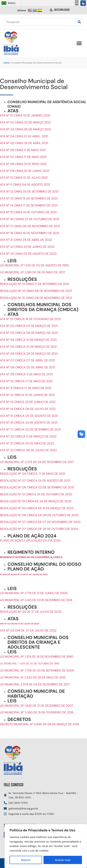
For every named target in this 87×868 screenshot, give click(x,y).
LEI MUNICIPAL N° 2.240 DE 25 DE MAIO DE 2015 (33, 677)
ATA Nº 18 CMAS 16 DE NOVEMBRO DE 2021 (30, 233)
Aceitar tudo (63, 860)
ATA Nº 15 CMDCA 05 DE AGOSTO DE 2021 (29, 416)
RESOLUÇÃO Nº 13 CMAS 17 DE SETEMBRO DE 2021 (35, 284)
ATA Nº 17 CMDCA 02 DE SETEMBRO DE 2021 (30, 429)
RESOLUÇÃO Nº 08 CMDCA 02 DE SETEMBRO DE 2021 (37, 487)
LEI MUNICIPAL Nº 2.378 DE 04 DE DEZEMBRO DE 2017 (37, 462)
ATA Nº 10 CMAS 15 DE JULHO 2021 (24, 178)
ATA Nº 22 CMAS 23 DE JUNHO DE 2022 (27, 247)
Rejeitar (26, 860)
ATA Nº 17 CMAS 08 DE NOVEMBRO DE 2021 (30, 226)
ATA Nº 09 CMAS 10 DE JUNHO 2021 (25, 171)
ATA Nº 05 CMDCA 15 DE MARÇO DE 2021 (28, 347)
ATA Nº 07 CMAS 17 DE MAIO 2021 (23, 157)
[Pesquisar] (79, 22)
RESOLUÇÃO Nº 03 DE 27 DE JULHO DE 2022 (31, 612)
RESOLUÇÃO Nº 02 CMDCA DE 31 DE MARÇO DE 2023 (37, 508)
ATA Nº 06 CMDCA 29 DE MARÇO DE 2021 (29, 354)
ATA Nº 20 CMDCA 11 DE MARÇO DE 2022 (28, 436)
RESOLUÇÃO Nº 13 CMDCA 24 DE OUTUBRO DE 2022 (36, 494)
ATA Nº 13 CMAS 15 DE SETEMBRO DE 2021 (29, 198)
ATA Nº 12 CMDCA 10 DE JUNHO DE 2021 (27, 395)
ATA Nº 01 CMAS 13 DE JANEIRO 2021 (25, 115)
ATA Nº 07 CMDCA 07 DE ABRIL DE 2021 (27, 360)
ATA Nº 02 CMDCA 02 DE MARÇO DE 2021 (29, 326)
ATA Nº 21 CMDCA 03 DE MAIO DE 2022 (27, 443)
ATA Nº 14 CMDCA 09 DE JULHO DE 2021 (28, 409)
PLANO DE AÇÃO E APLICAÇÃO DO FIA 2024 (31, 541)
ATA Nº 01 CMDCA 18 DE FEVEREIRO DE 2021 (30, 319)
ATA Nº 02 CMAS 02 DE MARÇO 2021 (25, 122)
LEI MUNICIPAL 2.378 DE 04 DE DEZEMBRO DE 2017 (35, 684)
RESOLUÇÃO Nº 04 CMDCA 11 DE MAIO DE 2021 (33, 474)
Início (7, 63)
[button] (79, 43)
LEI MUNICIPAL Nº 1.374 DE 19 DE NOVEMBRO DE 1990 (37, 657)
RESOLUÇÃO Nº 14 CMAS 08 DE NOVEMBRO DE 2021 (36, 291)
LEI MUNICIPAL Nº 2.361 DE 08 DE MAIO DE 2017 (33, 272)
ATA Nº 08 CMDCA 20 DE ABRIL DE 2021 (28, 367)
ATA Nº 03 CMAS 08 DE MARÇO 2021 (25, 129)
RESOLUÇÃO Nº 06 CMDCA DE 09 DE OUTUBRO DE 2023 (39, 515)
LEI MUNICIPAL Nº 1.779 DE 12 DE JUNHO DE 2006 (34, 593)
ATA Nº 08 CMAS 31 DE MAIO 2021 (23, 164)
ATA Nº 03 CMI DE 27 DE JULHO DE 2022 (28, 630)
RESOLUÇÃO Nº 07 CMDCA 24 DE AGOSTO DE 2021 (35, 481)
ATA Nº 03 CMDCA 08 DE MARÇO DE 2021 (29, 333)
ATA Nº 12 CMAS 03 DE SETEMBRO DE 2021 (29, 192)
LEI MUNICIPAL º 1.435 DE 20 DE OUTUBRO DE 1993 (30, 664)
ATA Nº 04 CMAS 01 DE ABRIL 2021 (24, 136)
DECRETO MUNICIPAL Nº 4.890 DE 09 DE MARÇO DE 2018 (40, 724)
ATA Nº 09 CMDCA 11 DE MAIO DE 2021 (26, 374)
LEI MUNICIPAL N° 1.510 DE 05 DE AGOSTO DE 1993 (34, 265)
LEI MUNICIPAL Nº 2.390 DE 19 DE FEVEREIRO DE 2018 (37, 712)
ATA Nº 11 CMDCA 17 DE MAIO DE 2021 (26, 388)
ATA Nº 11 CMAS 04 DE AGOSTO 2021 (25, 185)
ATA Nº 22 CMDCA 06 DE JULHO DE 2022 (28, 450)
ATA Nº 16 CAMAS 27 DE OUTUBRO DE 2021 (30, 219)
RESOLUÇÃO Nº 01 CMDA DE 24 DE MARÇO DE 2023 (36, 501)
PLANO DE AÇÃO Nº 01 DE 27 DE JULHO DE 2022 (24, 574)
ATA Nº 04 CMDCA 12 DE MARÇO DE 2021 (28, 340)
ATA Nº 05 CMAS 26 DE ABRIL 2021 (24, 143)
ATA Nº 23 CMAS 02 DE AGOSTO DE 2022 (28, 254)
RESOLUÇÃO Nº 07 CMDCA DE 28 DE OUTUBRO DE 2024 (39, 529)
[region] (46, 846)
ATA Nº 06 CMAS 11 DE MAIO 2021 (23, 150)
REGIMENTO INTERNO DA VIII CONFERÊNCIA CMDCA (31, 557)
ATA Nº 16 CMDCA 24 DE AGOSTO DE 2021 (29, 423)
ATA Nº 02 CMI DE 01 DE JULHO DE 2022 (20, 624)
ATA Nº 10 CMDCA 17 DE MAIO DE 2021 (26, 381)
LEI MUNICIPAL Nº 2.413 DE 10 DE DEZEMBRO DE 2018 (36, 600)
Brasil (8, 3)
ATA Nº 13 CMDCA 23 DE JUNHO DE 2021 (28, 402)
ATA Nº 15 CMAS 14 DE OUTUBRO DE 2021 (28, 212)
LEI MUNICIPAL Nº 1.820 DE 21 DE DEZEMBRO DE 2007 (37, 706)
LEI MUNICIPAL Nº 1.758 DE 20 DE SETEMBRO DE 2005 (37, 670)
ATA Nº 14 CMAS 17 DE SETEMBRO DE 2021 (29, 205)
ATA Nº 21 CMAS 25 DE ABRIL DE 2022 (26, 240)
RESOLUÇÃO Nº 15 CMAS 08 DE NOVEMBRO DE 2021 (36, 298)
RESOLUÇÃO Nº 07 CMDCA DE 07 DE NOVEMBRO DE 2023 (40, 522)
